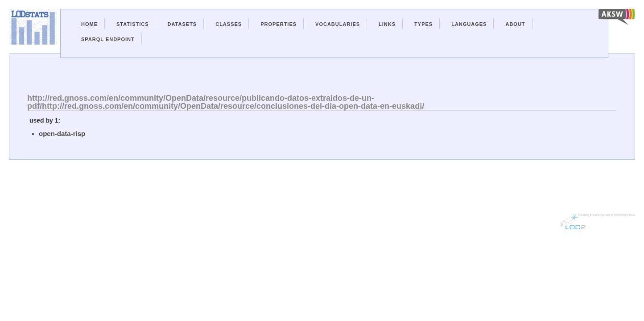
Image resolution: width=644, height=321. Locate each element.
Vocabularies (338, 24)
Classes (229, 24)
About (515, 24)
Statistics (133, 24)
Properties (279, 24)
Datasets (182, 24)
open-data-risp (62, 134)
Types (423, 24)
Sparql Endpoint (108, 39)
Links (387, 24)
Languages (469, 24)
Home (89, 24)
